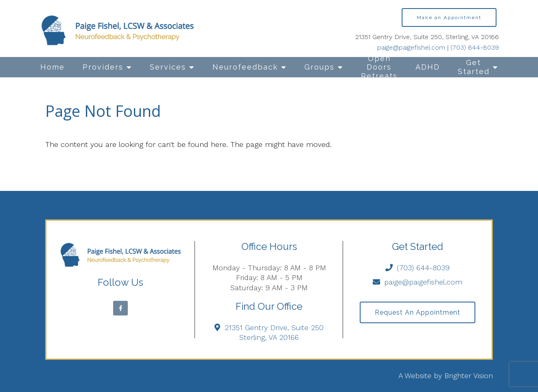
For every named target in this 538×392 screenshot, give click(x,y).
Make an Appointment (449, 18)
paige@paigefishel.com (411, 47)
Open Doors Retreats (379, 67)
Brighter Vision (469, 376)
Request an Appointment (418, 312)
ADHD (428, 67)
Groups (319, 67)
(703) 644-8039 (475, 47)
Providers (103, 67)
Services (168, 67)
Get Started (474, 67)
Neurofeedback (245, 67)
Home (52, 67)
